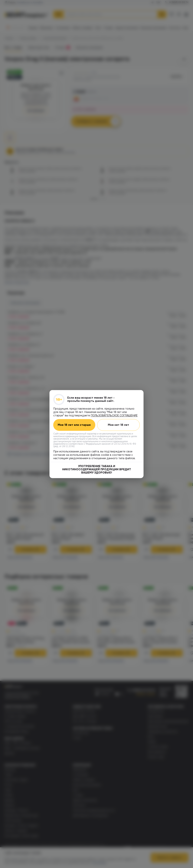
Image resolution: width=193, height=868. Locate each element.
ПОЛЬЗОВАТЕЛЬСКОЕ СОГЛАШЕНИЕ (114, 415)
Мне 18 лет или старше (74, 425)
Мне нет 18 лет (118, 425)
